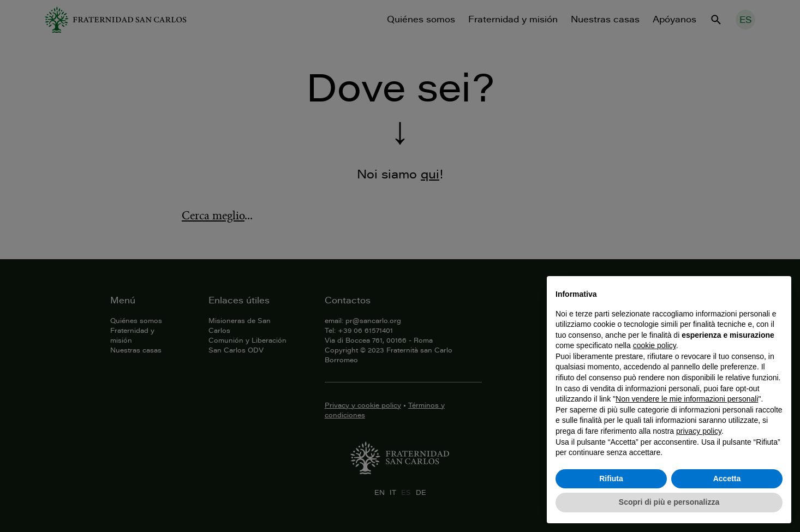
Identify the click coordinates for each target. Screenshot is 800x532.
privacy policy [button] (699, 431)
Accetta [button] (727, 479)
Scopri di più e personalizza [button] (669, 502)
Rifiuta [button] (611, 479)
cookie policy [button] (655, 345)
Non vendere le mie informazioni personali (687, 399)
